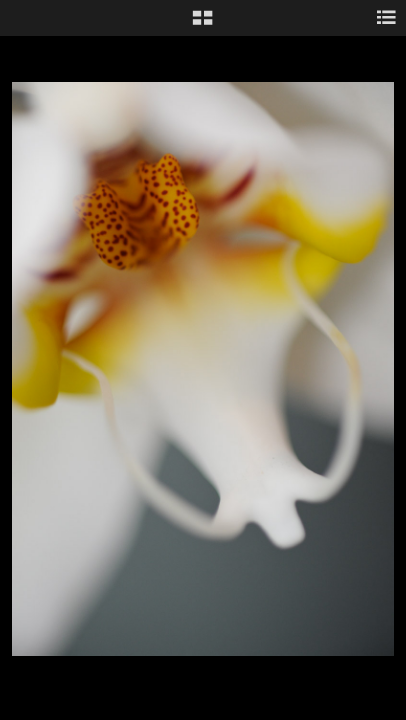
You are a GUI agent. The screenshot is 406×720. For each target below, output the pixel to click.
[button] (202, 25)
